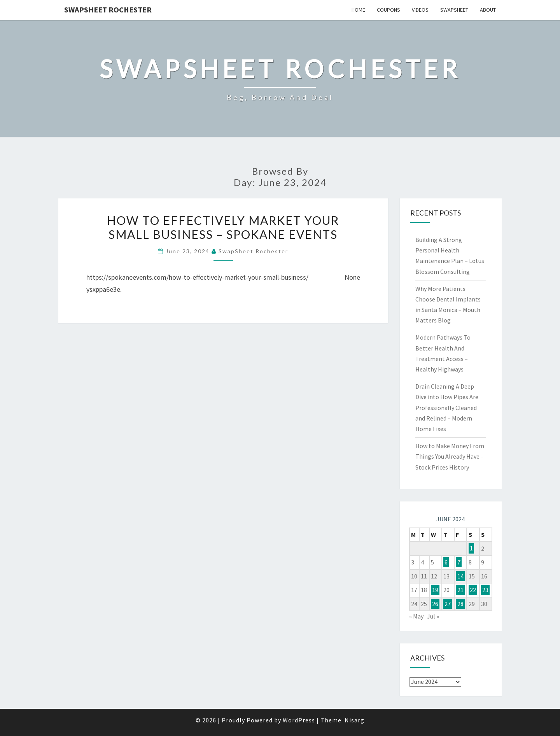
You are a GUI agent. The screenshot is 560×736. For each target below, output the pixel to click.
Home (358, 10)
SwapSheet (454, 10)
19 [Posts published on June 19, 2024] (435, 590)
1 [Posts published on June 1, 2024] (471, 548)
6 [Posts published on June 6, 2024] (446, 562)
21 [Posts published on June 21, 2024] (460, 590)
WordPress (299, 720)
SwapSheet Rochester (108, 10)
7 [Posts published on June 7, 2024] (459, 562)
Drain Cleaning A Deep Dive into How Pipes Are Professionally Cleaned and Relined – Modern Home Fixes (447, 407)
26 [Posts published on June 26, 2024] (435, 604)
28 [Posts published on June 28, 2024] (460, 604)
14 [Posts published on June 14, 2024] (460, 576)
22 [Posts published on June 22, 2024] (473, 590)
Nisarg (354, 720)
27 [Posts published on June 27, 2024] (448, 604)
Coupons (388, 10)
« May (416, 616)
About (488, 10)
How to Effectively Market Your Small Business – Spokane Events (223, 227)
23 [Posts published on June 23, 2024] (485, 590)
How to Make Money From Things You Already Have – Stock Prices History (450, 456)
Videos (420, 10)
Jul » (433, 616)
